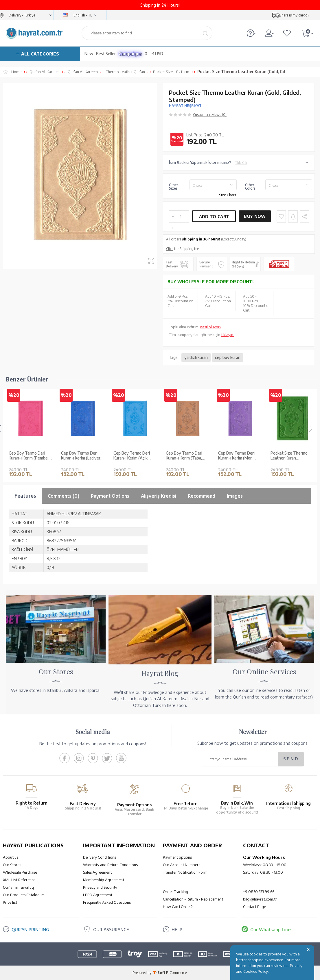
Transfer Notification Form (185, 872)
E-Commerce (176, 973)
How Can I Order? (178, 907)
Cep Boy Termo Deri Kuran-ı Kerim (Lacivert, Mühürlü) (30, 456)
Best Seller (106, 54)
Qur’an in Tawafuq (18, 887)
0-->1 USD (154, 54)
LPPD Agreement (98, 895)
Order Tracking (175, 892)
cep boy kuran (228, 357)
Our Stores (12, 865)
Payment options (177, 857)
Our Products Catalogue (23, 895)
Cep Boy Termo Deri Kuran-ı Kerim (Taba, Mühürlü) (132, 456)
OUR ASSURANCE (111, 929)
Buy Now (255, 216)
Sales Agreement (97, 872)
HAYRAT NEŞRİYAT (185, 106)
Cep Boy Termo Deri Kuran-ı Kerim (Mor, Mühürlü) (184, 456)
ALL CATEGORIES (40, 54)
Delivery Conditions (100, 857)
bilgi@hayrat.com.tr (260, 899)
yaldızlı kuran (196, 357)
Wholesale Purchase (20, 872)
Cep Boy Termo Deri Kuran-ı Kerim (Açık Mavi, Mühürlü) (79, 456)
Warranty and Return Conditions (110, 865)
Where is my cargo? (293, 15)
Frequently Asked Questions (107, 902)
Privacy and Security (100, 887)
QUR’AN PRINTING (30, 929)
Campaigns (130, 54)
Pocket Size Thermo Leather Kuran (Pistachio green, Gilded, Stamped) (240, 456)
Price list (10, 902)
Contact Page (254, 907)
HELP (177, 929)
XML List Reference (19, 880)
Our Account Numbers (182, 865)
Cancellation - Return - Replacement (193, 899)
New (89, 54)
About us (11, 857)
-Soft (160, 973)
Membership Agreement (104, 880)
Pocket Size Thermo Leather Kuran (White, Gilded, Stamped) (291, 456)
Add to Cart (214, 217)
